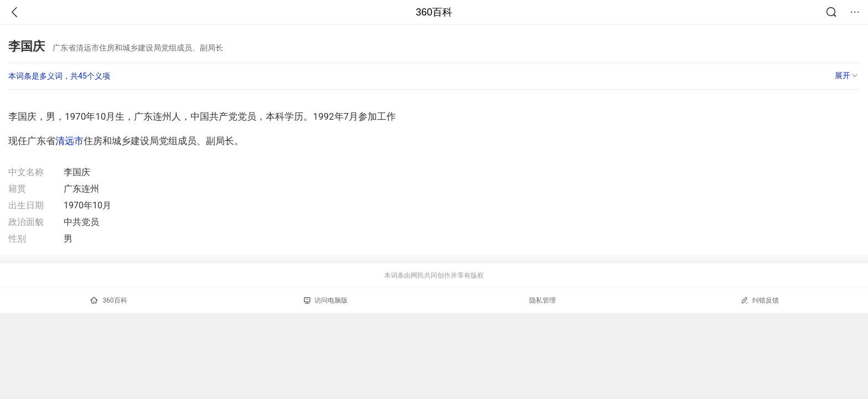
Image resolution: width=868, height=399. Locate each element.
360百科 (434, 12)
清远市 (69, 141)
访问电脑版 (326, 300)
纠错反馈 (760, 300)
